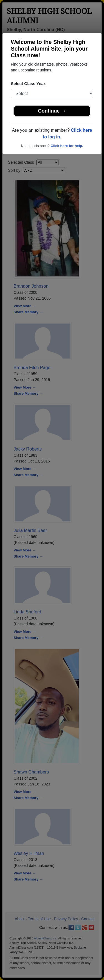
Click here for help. (67, 146)
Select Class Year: (29, 84)
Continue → (52, 111)
